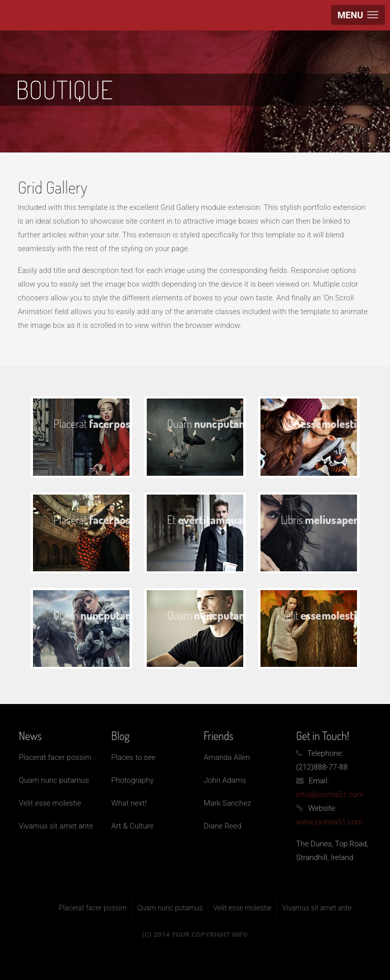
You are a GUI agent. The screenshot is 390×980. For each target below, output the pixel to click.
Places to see (133, 757)
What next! (129, 803)
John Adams (225, 780)
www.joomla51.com (329, 822)
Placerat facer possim (55, 757)
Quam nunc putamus (54, 780)
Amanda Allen (227, 757)
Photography (133, 780)
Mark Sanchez (227, 803)
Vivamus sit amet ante (56, 826)
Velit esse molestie (50, 803)
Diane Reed (222, 826)
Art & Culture (132, 826)
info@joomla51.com (330, 794)
